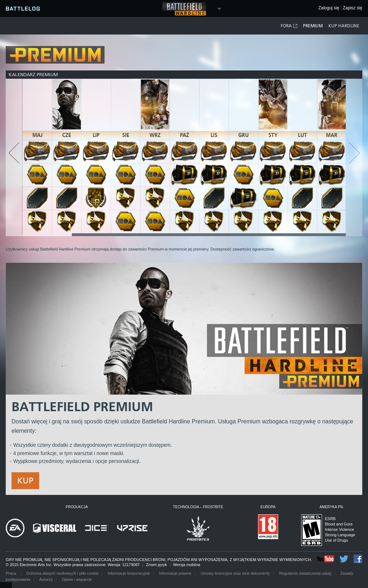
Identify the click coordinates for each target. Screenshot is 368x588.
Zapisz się (353, 8)
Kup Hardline (344, 26)
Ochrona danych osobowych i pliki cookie (62, 573)
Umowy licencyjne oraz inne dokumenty (235, 573)
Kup (25, 481)
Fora (289, 26)
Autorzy (46, 579)
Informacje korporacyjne (129, 573)
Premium (313, 26)
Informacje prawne (175, 573)
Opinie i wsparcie (77, 579)
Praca (11, 573)
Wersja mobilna (187, 565)
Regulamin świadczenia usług (305, 573)
